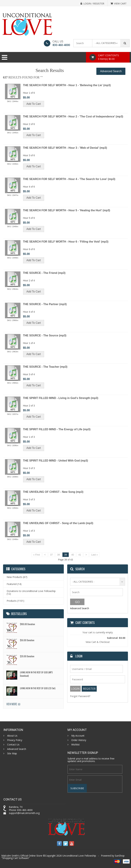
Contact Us (13, 745)
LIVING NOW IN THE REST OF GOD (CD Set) (38, 688)
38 (59, 555)
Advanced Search (111, 71)
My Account (78, 736)
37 (52, 555)
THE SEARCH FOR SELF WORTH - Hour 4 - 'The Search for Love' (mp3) (69, 179)
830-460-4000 (61, 45)
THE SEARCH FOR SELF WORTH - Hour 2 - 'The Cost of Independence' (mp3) (73, 116)
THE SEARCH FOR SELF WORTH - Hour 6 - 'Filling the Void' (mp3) (66, 242)
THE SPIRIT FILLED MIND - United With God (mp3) (56, 461)
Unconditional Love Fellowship (79, 856)
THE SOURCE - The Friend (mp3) (44, 273)
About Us (12, 736)
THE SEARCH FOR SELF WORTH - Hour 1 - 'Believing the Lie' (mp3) (67, 85)
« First (37, 555)
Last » (94, 555)
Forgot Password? (80, 696)
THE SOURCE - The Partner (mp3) (45, 304)
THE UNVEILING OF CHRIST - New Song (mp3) (53, 492)
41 (80, 555)
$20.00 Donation (27, 656)
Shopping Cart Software (16, 858)
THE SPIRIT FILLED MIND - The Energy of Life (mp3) (57, 429)
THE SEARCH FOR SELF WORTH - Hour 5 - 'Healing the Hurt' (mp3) (67, 210)
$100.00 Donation (27, 624)
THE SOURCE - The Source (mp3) (45, 335)
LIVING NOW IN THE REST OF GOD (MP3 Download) (36, 674)
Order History (79, 740)
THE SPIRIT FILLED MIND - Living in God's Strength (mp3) (61, 398)
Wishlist (75, 745)
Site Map (12, 753)
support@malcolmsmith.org (24, 813)
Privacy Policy (15, 740)
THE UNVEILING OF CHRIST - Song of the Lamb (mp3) (58, 523)
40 (73, 555)
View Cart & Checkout (98, 642)
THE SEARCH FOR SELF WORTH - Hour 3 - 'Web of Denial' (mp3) (65, 148)
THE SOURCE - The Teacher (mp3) (45, 367)
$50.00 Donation (27, 640)
